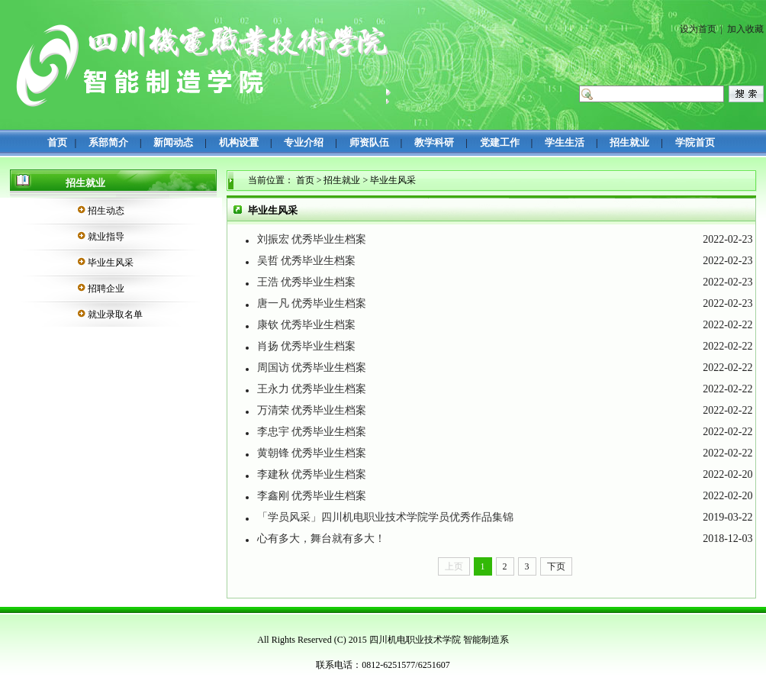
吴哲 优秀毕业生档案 (307, 261)
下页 (556, 566)
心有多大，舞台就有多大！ (321, 539)
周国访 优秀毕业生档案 (312, 368)
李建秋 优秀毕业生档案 (312, 474)
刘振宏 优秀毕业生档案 (312, 239)
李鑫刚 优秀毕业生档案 (312, 496)
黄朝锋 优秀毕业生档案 (312, 453)
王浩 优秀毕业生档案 (307, 282)
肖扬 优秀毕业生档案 (307, 346)
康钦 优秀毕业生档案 (307, 325)
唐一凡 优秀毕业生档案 (312, 303)
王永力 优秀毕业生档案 (312, 389)
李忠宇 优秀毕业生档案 (312, 432)
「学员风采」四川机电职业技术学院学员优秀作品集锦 (385, 517)
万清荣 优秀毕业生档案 (312, 410)
